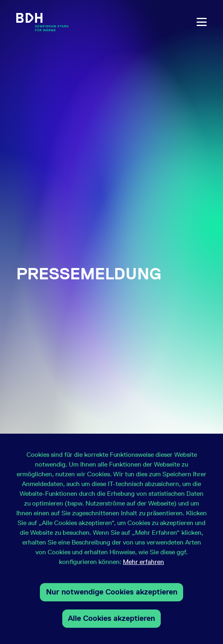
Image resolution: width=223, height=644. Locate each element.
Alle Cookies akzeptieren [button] (111, 618)
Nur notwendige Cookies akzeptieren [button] (112, 592)
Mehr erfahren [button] (143, 562)
